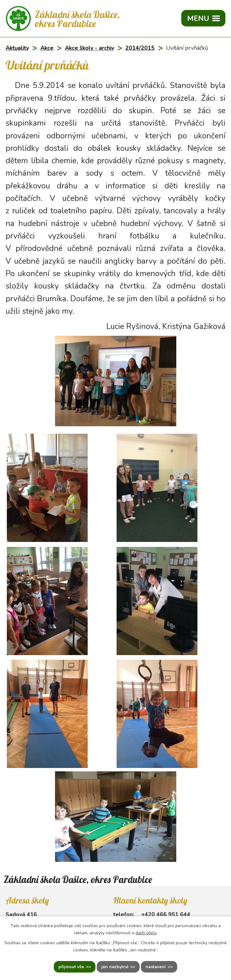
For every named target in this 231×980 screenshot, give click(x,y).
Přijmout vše (71, 967)
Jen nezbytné (115, 967)
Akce (47, 48)
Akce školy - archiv (90, 48)
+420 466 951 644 (166, 914)
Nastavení (156, 967)
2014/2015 (140, 48)
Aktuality (17, 48)
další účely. (146, 933)
